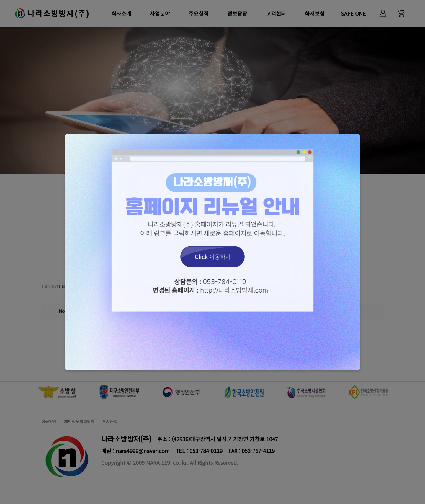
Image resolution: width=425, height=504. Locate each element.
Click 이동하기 (212, 252)
